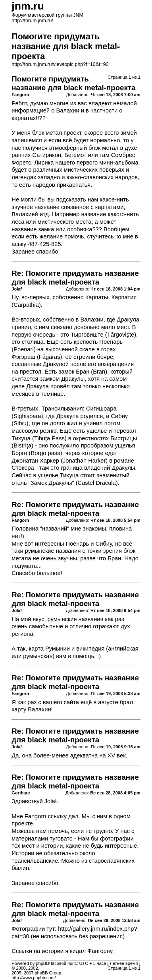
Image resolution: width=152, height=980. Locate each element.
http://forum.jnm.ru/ (32, 21)
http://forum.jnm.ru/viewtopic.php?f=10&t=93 (60, 64)
